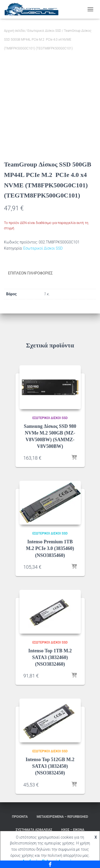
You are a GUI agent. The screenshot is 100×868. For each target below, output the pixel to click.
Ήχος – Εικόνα (73, 830)
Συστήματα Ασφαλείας (34, 830)
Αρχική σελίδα (14, 31)
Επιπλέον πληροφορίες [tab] (30, 273)
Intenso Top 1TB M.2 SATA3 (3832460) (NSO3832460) (50, 657)
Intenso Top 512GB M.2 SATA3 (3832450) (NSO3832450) (50, 766)
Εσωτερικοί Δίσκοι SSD (44, 31)
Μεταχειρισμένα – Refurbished (62, 817)
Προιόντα (20, 817)
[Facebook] (50, 864)
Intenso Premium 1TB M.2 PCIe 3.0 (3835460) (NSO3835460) (50, 548)
